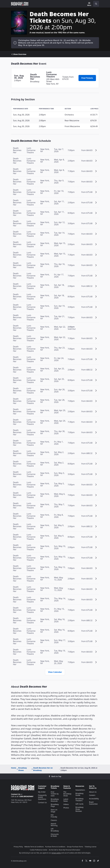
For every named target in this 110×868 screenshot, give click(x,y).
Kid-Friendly (54, 816)
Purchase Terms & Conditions (55, 847)
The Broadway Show (67, 794)
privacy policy (56, 853)
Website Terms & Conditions (34, 847)
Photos (66, 808)
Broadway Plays (55, 805)
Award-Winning (54, 825)
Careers (92, 795)
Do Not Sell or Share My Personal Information (65, 850)
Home (14, 768)
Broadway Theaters (79, 800)
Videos (66, 804)
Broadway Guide (79, 794)
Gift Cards (79, 804)
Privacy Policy (18, 847)
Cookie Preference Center (39, 850)
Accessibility (94, 799)
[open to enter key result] (96, 4)
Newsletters (80, 790)
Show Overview (19, 54)
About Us (93, 792)
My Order (42, 792)
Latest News (66, 800)
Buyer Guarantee (93, 803)
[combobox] (95, 4)
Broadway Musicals (55, 800)
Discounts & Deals (55, 835)
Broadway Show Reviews (79, 809)
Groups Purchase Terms (75, 847)
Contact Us (16, 794)
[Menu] (89, 4)
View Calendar (55, 672)
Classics (54, 820)
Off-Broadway (55, 830)
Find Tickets (87, 78)
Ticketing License (90, 847)
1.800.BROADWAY (26, 796)
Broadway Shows (22, 769)
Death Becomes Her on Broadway (42, 769)
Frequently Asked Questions (42, 797)
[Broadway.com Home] (20, 4)
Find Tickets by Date (55, 794)
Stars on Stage (54, 811)
